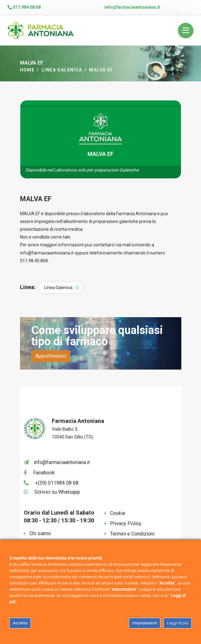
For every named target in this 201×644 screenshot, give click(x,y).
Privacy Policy (126, 523)
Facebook (44, 473)
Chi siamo (40, 533)
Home (27, 70)
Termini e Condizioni (132, 534)
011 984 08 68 (24, 7)
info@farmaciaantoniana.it (132, 7)
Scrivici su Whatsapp (57, 492)
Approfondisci (51, 356)
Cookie (118, 513)
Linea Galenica (62, 70)
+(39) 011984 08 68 (57, 483)
